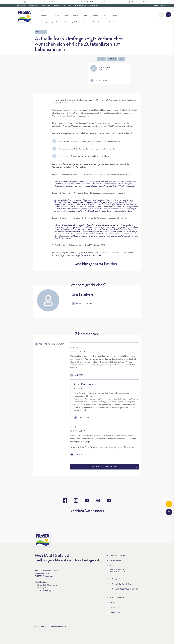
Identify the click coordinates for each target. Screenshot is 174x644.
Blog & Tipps (67, 5)
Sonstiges (41, 32)
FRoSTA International (118, 584)
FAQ (110, 565)
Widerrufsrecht (116, 597)
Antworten (78, 375)
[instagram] (76, 500)
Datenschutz (114, 607)
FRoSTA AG (113, 579)
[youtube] (109, 500)
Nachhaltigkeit (46, 5)
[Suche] (80, 11)
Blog (51, 22)
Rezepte (57, 5)
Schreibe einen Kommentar (49, 344)
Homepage (44, 22)
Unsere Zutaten (21, 5)
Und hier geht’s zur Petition (96, 263)
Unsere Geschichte (80, 5)
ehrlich (112, 59)
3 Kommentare (99, 80)
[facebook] (65, 500)
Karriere (155, 5)
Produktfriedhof (94, 5)
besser (101, 59)
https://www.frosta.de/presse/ (88, 255)
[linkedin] (87, 500)
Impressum (113, 612)
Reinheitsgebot (33, 5)
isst (121, 59)
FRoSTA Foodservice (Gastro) (122, 589)
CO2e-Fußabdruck (117, 556)
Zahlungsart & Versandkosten (115, 570)
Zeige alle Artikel (82, 304)
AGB (110, 602)
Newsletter (114, 561)
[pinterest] (98, 500)
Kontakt (164, 5)
